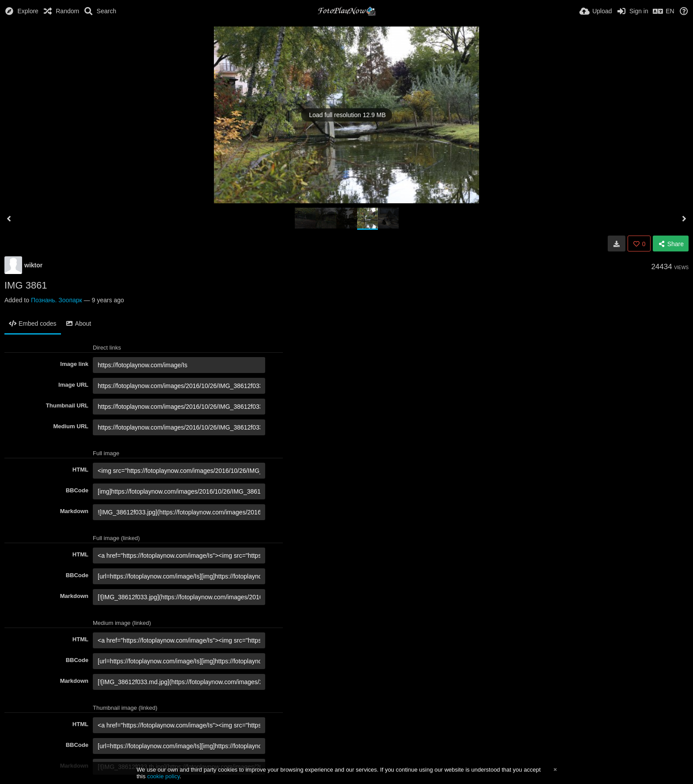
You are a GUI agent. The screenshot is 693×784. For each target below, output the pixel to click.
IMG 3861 (26, 285)
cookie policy (164, 776)
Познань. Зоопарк (57, 300)
